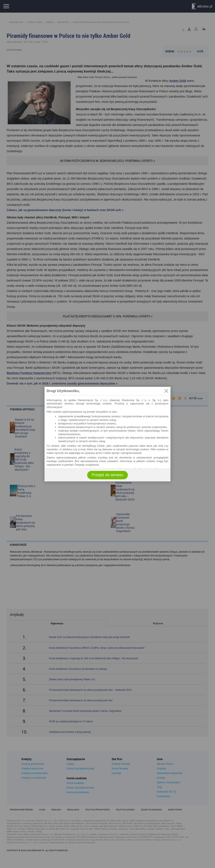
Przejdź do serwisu (107, 475)
